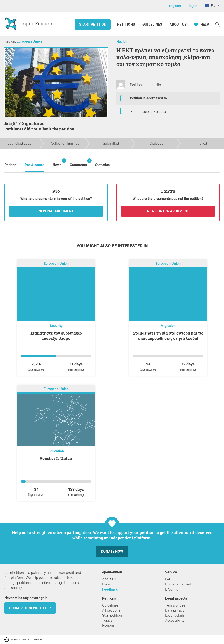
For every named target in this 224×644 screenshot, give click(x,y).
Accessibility (175, 620)
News (57, 163)
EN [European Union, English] (210, 6)
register (175, 6)
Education (56, 451)
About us (178, 24)
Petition (10, 165)
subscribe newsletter (30, 608)
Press (106, 584)
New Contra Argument (168, 211)
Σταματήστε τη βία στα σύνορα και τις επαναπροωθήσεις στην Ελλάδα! (168, 336)
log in (193, 6)
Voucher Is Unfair (56, 458)
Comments (78, 163)
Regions (108, 625)
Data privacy (175, 610)
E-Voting (172, 589)
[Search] (218, 24)
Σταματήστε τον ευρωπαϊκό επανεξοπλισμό (56, 336)
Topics (107, 620)
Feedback (110, 589)
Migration (168, 326)
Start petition (93, 24)
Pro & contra (35, 165)
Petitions (127, 24)
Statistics (102, 165)
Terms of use (175, 605)
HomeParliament (178, 584)
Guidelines (152, 24)
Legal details (175, 615)
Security (56, 326)
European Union (29, 41)
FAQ (168, 579)
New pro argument (56, 211)
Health (122, 42)
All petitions (111, 610)
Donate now (112, 551)
